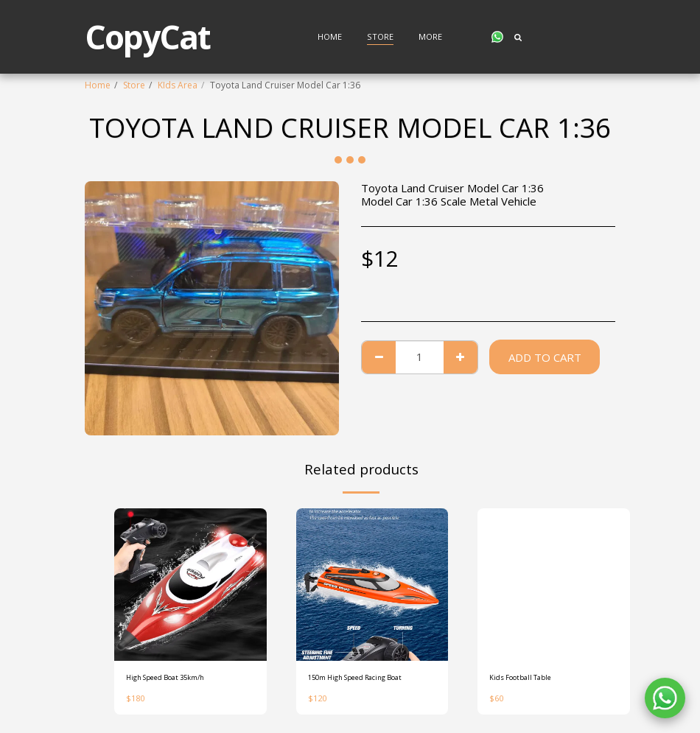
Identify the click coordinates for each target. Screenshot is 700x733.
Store (134, 85)
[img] (190, 585)
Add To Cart (545, 357)
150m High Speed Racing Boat (371, 679)
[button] (497, 37)
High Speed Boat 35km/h (178, 679)
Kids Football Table (529, 679)
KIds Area (178, 85)
